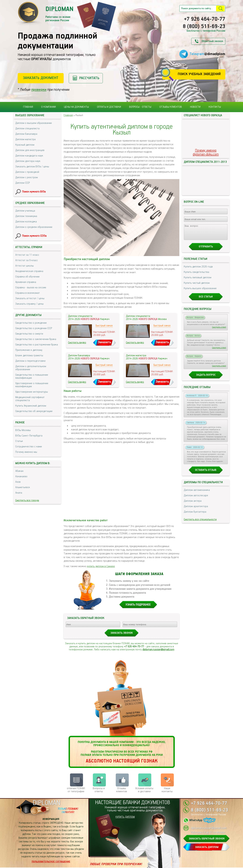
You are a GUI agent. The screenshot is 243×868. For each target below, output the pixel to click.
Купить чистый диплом (197, 286)
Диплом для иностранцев (30, 150)
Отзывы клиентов (171, 107)
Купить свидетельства (196, 275)
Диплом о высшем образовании (34, 123)
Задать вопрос (206, 378)
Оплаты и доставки (109, 107)
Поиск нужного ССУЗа (34, 236)
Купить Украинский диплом (31, 406)
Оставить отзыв (206, 473)
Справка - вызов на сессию (31, 288)
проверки (39, 90)
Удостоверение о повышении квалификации (32, 385)
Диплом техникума (26, 216)
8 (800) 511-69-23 (204, 27)
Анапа (19, 493)
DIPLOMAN (46, 803)
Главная (28, 107)
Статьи (19, 441)
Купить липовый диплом (198, 281)
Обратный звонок (212, 41)
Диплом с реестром (27, 177)
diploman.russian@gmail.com (158, 650)
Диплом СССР (23, 183)
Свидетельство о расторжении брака (37, 345)
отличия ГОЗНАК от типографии (76, 790)
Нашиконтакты (167, 790)
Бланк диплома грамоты (29, 356)
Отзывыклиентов (122, 790)
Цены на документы (76, 107)
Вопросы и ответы (99, 790)
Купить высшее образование (200, 291)
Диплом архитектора (196, 509)
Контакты (215, 107)
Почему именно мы (26, 452)
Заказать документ (41, 78)
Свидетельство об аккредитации (34, 411)
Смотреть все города (27, 500)
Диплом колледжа (26, 222)
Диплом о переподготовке (30, 361)
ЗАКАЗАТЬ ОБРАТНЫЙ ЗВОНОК (207, 839)
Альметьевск (23, 487)
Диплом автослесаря (196, 499)
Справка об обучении (27, 277)
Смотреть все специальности (200, 523)
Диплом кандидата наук (29, 156)
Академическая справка (29, 271)
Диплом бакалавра (26, 134)
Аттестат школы (25, 266)
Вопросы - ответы (140, 107)
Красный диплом (25, 145)
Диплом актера (193, 504)
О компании (48, 107)
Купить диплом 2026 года (198, 270)
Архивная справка (26, 282)
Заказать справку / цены (29, 304)
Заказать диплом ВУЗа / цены (32, 167)
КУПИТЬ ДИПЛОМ (125, 817)
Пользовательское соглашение (51, 862)
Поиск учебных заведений (199, 74)
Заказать (104, 342)
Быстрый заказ (104, 326)
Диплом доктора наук (28, 161)
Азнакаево (21, 476)
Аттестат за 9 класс (27, 260)
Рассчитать (89, 78)
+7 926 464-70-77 (205, 19)
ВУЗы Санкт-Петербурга (29, 436)
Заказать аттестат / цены (30, 298)
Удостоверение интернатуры (32, 392)
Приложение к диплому (29, 350)
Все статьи (206, 300)
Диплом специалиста (27, 129)
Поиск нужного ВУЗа (34, 192)
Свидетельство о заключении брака (36, 339)
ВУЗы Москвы (23, 430)
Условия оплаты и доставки (144, 790)
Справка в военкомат (28, 293)
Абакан (19, 471)
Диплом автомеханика (197, 493)
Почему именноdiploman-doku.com (206, 152)
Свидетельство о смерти (29, 334)
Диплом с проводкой (27, 172)
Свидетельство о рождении (31, 323)
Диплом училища (25, 211)
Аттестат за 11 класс (27, 255)
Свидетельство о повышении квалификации (32, 376)
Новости (195, 107)
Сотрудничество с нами (29, 447)
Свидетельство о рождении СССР (34, 328)
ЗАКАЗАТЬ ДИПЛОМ (207, 847)
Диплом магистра (25, 139)
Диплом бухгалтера (195, 515)
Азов (18, 482)
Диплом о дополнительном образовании (31, 368)
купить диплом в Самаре (101, 566)
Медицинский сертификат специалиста (30, 399)
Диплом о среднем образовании (34, 227)
